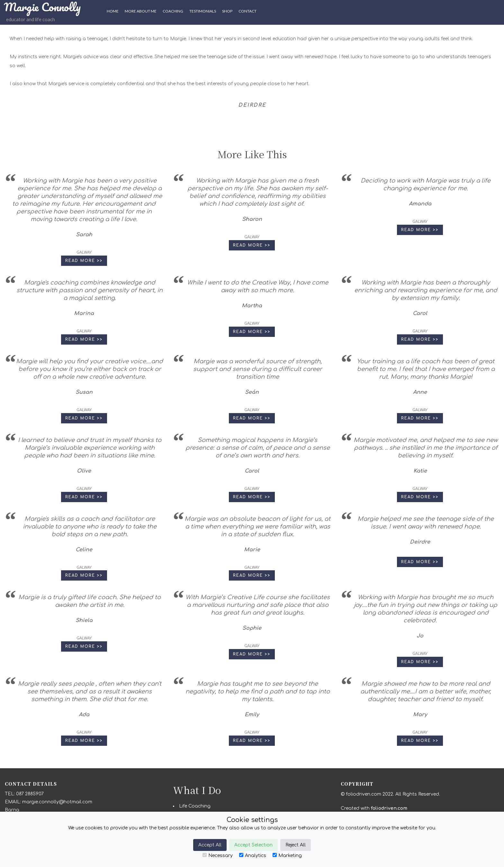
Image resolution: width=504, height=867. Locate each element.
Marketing (287, 855)
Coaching (173, 11)
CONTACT (248, 11)
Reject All (296, 845)
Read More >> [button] (84, 261)
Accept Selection (253, 845)
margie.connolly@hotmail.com (57, 802)
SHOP (227, 11)
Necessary (218, 855)
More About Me (141, 11)
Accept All (210, 845)
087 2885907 (30, 794)
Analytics (253, 855)
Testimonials (203, 11)
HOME (113, 11)
